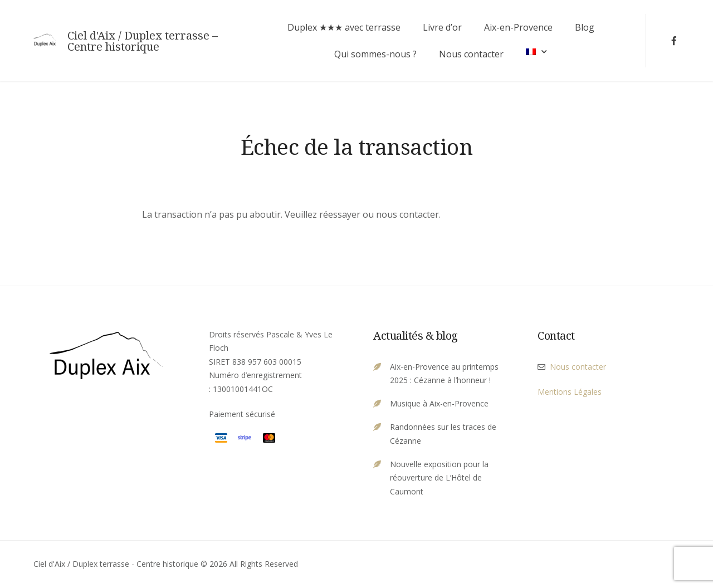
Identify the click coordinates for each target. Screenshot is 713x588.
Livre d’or (442, 27)
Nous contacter (471, 54)
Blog (585, 27)
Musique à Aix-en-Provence (439, 403)
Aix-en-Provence (518, 27)
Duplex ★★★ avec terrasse (344, 27)
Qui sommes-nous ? (375, 54)
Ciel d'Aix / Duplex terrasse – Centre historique (143, 41)
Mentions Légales (570, 392)
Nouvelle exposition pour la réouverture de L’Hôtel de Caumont (439, 478)
